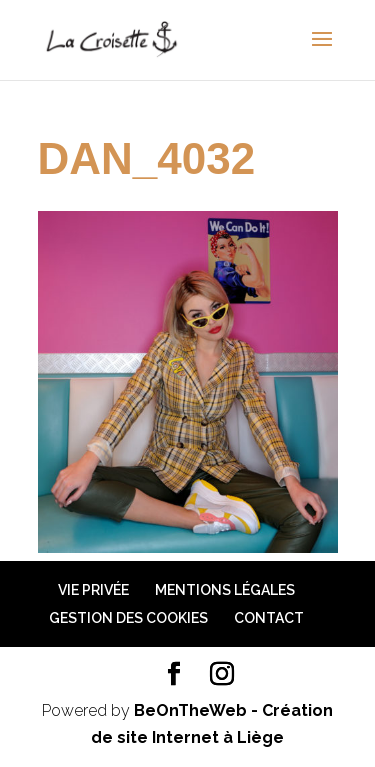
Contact (269, 618)
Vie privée (93, 590)
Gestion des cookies (128, 618)
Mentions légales (225, 590)
